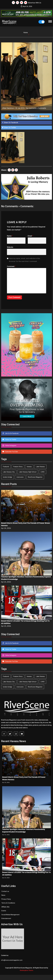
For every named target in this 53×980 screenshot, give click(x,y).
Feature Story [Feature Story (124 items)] (18, 467)
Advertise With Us (35, 3)
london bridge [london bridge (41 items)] (8, 477)
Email (30, 236)
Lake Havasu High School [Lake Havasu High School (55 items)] (28, 472)
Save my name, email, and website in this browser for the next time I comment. (25, 260)
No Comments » (32, 108)
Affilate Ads (5, 907)
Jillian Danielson (8, 108)
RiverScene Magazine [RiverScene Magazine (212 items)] (35, 477)
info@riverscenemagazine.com (12, 960)
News (3, 895)
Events (4, 911)
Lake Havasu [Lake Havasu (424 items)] (40, 467)
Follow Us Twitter (11, 440)
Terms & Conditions (8, 903)
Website (10, 247)
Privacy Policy (6, 899)
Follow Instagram (11, 446)
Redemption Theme (26, 970)
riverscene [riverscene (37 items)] (20, 477)
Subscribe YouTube (11, 452)
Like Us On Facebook (12, 433)
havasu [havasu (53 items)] (29, 467)
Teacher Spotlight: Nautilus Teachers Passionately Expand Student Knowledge (24, 831)
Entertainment (6, 918)
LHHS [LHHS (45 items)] (43, 472)
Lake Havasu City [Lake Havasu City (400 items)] (9, 472)
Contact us (5, 891)
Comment (11, 266)
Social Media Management (10, 915)
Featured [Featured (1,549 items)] (6, 467)
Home (26, 33)
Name (10, 236)
